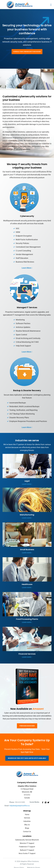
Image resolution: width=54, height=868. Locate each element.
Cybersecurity (27, 216)
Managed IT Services (27, 308)
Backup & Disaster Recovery (27, 390)
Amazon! (38, 709)
